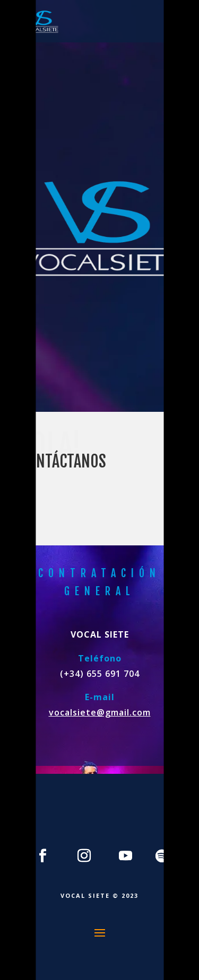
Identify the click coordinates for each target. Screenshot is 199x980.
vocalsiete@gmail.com (100, 712)
